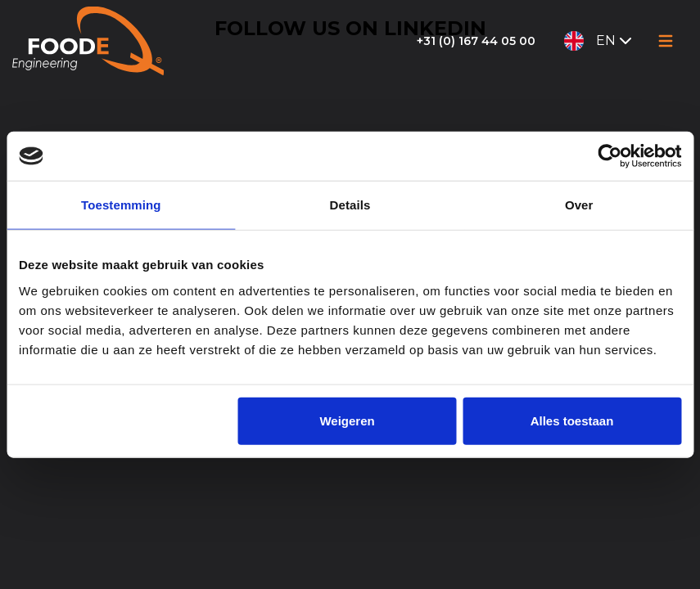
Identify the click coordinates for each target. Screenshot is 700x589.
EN (600, 41)
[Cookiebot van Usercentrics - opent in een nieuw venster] (610, 156)
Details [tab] (350, 205)
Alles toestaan (572, 420)
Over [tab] (579, 205)
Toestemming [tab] (121, 205)
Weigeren (347, 420)
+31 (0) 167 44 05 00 (476, 41)
